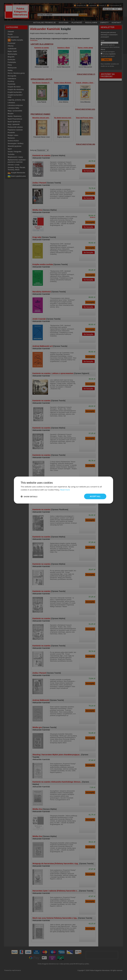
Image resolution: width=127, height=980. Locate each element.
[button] (29, 496)
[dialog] (63, 490)
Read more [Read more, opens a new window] (65, 490)
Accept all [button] (95, 496)
